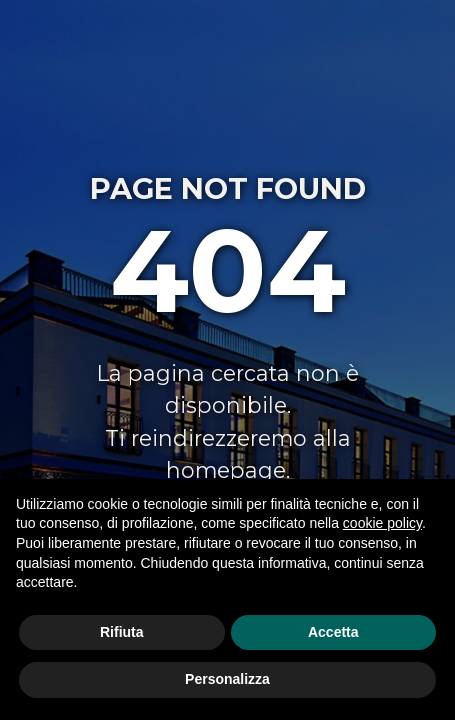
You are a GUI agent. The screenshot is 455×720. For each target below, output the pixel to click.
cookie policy (382, 523)
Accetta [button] (333, 632)
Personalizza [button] (227, 679)
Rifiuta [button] (122, 632)
